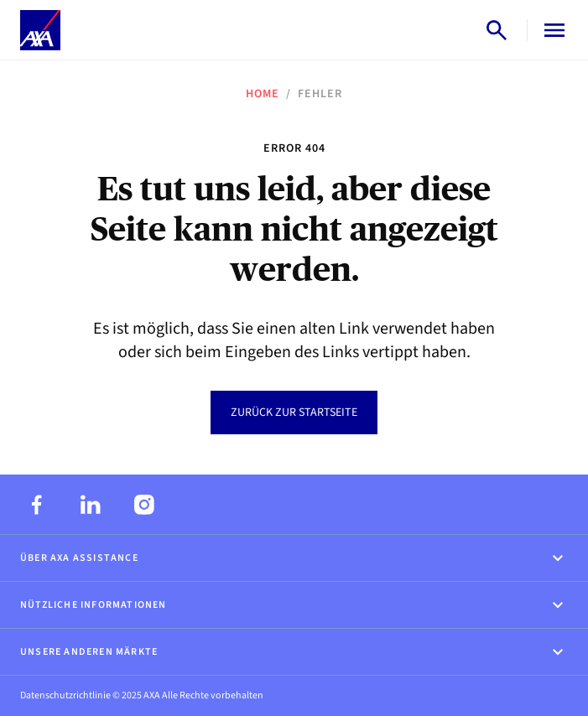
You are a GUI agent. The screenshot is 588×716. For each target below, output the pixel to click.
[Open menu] (551, 30)
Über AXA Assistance (294, 558)
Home (263, 94)
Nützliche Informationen (294, 605)
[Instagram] (144, 505)
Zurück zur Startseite (294, 412)
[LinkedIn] (91, 505)
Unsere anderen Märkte (294, 652)
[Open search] (497, 30)
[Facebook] (37, 505)
